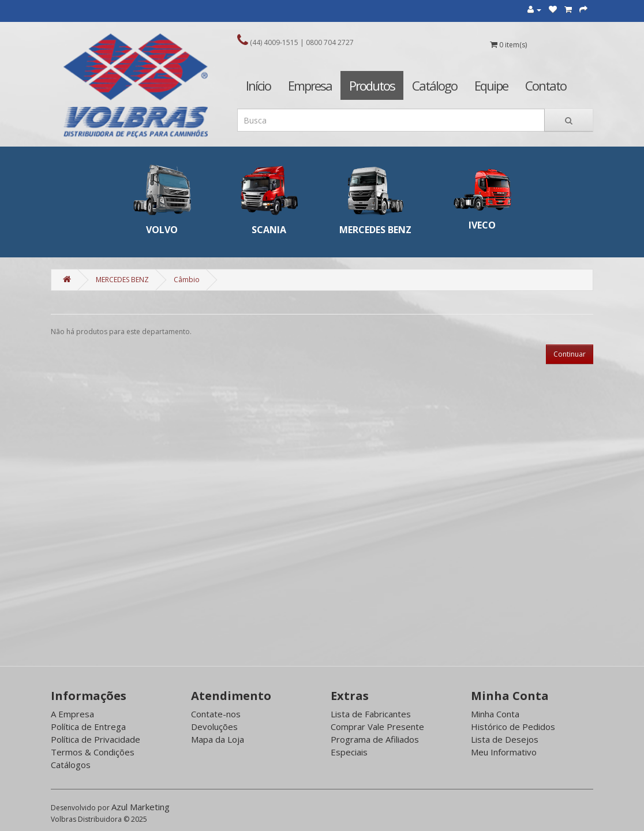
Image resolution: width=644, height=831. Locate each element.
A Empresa (72, 714)
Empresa (310, 85)
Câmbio (187, 280)
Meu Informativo (504, 752)
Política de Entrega (88, 727)
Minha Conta (495, 714)
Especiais (349, 752)
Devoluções (214, 727)
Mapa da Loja (218, 739)
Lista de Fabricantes (371, 714)
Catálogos (71, 765)
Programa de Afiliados (375, 739)
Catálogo (435, 85)
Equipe (491, 85)
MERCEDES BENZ (122, 280)
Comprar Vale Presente (377, 727)
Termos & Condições (93, 752)
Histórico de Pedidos (513, 727)
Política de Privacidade (96, 739)
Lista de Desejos (505, 739)
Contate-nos (216, 714)
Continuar (570, 354)
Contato (546, 85)
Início (258, 85)
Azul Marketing (141, 807)
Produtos (372, 85)
